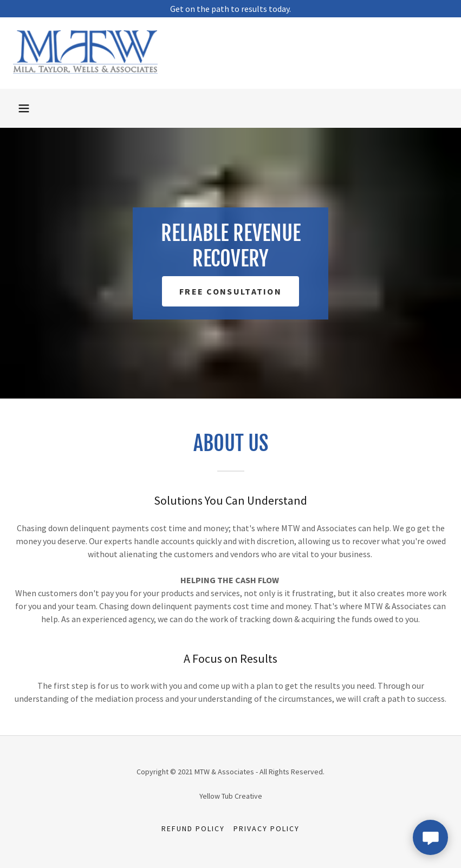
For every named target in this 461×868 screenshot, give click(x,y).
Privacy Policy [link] (267, 828)
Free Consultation (230, 291)
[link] (85, 70)
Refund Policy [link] (193, 828)
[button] (24, 108)
